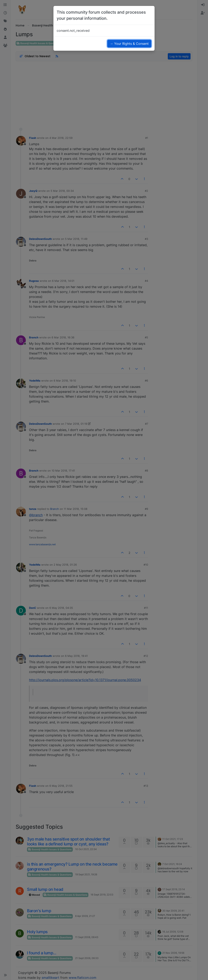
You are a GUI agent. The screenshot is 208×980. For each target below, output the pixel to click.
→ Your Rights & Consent (129, 44)
